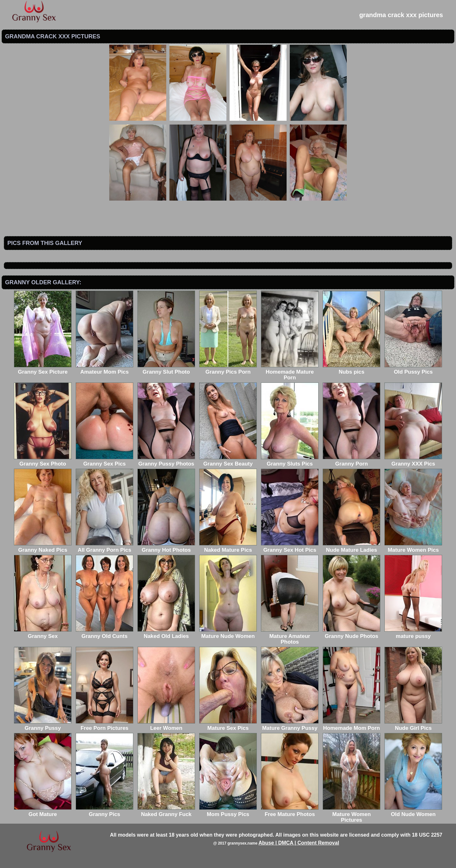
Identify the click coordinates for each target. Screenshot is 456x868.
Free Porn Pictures (104, 725)
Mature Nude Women (228, 633)
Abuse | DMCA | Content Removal (299, 843)
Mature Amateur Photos (290, 636)
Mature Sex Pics (228, 725)
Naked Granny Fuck (166, 811)
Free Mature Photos (290, 811)
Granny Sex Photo (43, 461)
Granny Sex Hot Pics (290, 547)
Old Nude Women (413, 811)
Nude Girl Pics (413, 725)
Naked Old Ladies (166, 633)
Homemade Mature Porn (290, 372)
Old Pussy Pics (413, 369)
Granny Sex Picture (43, 369)
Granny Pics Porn (228, 369)
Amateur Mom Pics (104, 369)
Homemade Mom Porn (351, 725)
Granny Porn (351, 461)
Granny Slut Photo (166, 369)
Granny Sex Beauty (228, 461)
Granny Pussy (43, 725)
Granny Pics (104, 811)
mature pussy (413, 633)
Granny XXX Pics (413, 461)
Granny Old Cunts (104, 633)
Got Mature (43, 811)
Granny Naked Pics (43, 547)
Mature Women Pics (413, 547)
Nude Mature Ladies (351, 547)
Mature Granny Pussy (290, 725)
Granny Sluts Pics (290, 461)
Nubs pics (351, 369)
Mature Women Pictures (351, 814)
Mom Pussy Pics (228, 811)
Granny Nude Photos (351, 633)
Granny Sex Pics (104, 461)
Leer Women (166, 725)
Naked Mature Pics (228, 547)
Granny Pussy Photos (166, 461)
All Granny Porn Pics (104, 547)
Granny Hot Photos (166, 547)
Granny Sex (43, 633)
